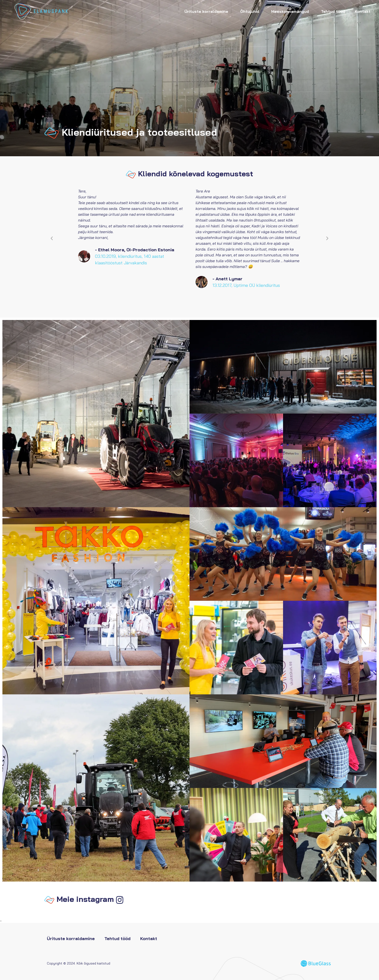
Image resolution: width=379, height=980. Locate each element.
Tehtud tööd (333, 11)
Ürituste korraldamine (208, 11)
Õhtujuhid (251, 11)
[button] (52, 238)
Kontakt (363, 11)
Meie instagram (85, 899)
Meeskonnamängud (291, 11)
